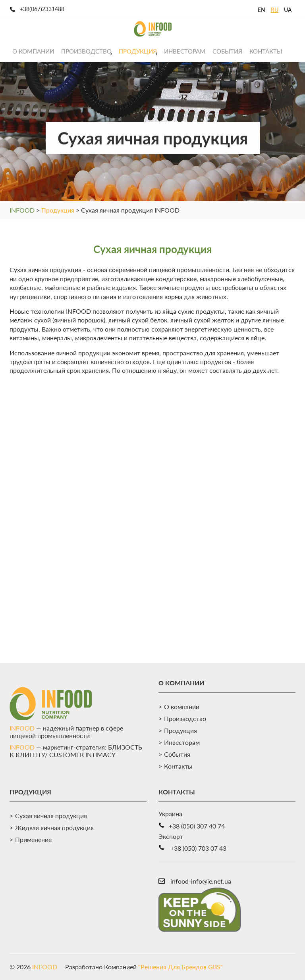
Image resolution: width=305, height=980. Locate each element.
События (227, 51)
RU (275, 10)
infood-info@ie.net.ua (201, 881)
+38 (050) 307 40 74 (197, 826)
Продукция (138, 51)
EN (262, 10)
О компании (33, 51)
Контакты (266, 51)
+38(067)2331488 (42, 9)
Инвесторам (185, 51)
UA (288, 10)
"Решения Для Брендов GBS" (180, 967)
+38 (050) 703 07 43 (198, 848)
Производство (86, 51)
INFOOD (22, 210)
